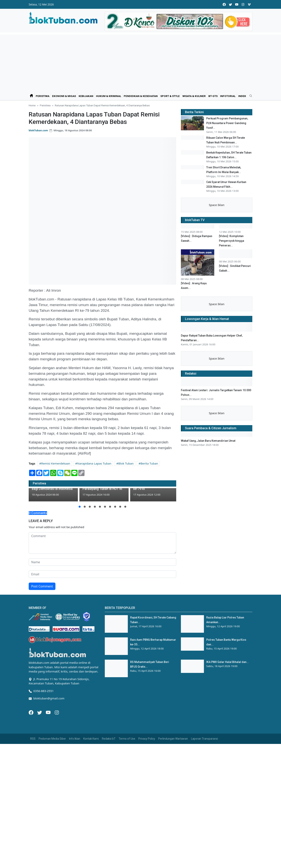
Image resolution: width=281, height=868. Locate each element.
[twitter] (230, 4)
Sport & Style (170, 96)
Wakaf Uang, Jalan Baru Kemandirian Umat (208, 509)
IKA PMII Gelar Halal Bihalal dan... (228, 662)
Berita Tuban (149, 463)
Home (32, 105)
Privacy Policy (147, 739)
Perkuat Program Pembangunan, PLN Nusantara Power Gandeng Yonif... (227, 123)
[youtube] (237, 4)
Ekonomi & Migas (64, 96)
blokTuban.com (38, 130)
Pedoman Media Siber (52, 739)
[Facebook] (31, 712)
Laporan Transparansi (205, 739)
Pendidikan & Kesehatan (141, 96)
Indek (242, 96)
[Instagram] (57, 712)
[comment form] (102, 543)
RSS (33, 739)
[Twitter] (40, 712)
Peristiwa (43, 96)
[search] (249, 96)
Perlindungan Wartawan (173, 739)
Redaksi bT (109, 739)
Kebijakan (86, 96)
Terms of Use (127, 739)
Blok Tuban (126, 463)
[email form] (102, 574)
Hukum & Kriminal (109, 96)
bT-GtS (213, 96)
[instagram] (243, 4)
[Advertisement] (140, 62)
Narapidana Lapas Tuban (94, 463)
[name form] (102, 562)
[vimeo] (249, 4)
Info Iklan (75, 739)
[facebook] (224, 4)
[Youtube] (49, 712)
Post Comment (42, 586)
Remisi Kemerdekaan (56, 463)
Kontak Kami (91, 739)
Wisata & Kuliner (194, 96)
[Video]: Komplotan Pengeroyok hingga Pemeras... (232, 309)
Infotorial (228, 96)
